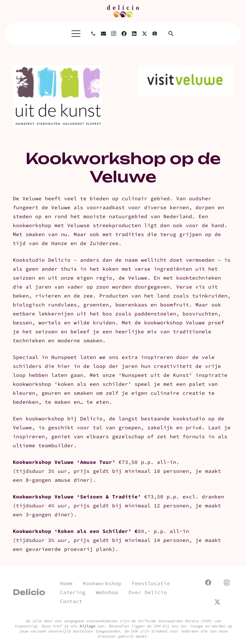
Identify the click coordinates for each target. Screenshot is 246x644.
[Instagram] (114, 34)
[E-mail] (103, 34)
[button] (76, 34)
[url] (123, 11)
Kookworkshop (102, 583)
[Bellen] (93, 34)
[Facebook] (124, 34)
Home (66, 583)
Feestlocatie (151, 583)
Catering (73, 592)
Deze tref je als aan (73, 626)
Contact (71, 601)
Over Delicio (148, 592)
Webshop (107, 592)
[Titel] (155, 34)
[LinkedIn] (134, 34)
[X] (144, 34)
